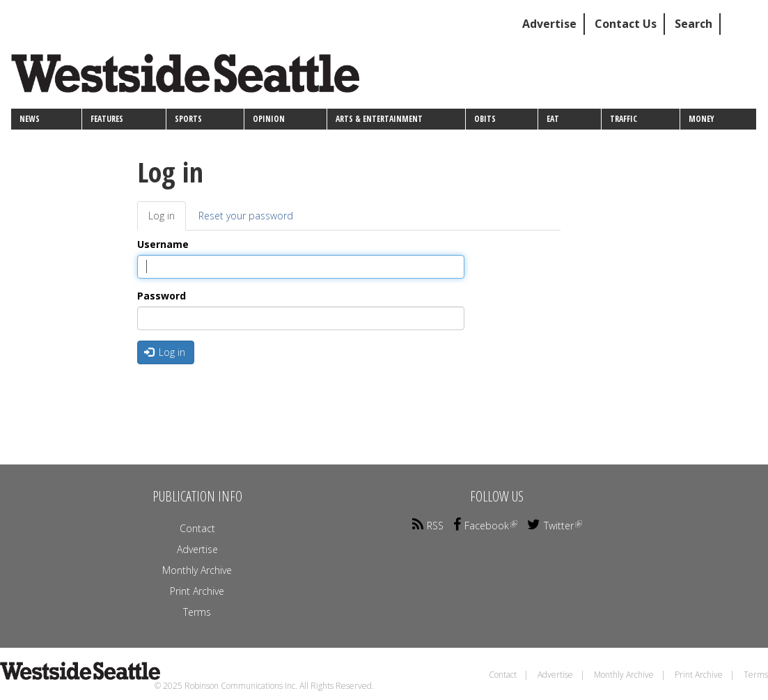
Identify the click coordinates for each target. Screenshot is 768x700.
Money (702, 119)
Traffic (624, 119)
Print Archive (197, 591)
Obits (485, 119)
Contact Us (626, 24)
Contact (197, 528)
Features (107, 119)
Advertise (549, 24)
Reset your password (246, 216)
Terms (197, 612)
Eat (553, 119)
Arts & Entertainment (379, 119)
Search (693, 24)
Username (163, 244)
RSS (428, 526)
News (30, 119)
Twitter (555, 526)
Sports (188, 119)
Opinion (269, 119)
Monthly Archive (197, 570)
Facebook (485, 526)
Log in (167, 220)
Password (162, 296)
